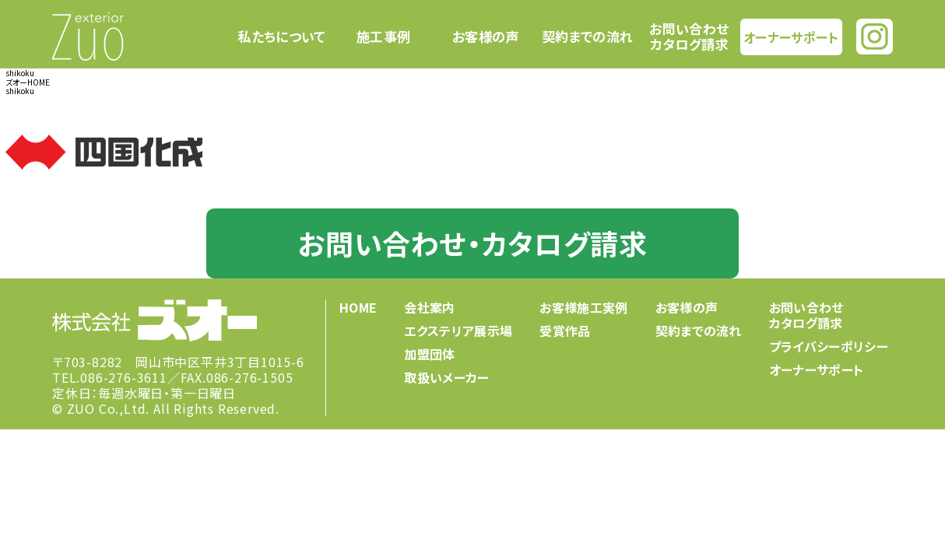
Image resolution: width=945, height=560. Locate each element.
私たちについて (281, 37)
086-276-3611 (124, 377)
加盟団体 (429, 354)
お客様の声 (486, 37)
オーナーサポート (791, 36)
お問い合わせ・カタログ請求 (472, 243)
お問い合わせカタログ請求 (689, 36)
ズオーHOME (28, 82)
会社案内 (429, 307)
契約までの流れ (587, 37)
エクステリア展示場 (458, 331)
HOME (358, 307)
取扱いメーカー (446, 377)
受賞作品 (565, 331)
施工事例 (383, 37)
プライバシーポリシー (829, 346)
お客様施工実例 (583, 307)
